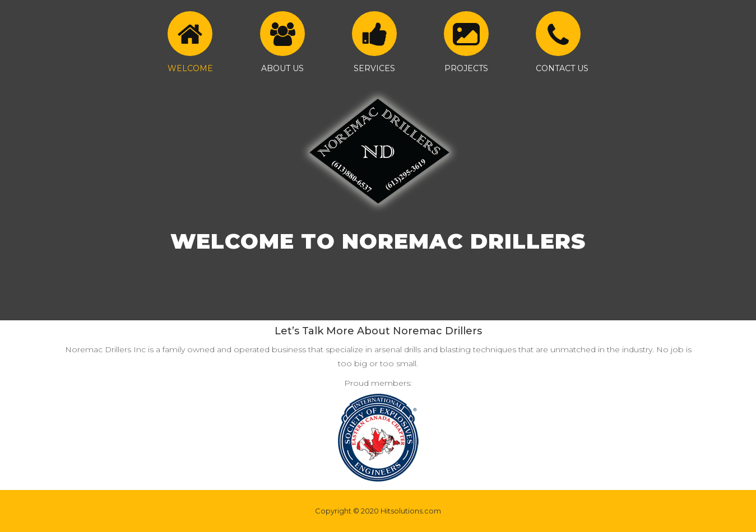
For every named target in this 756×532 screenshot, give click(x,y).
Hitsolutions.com (411, 511)
